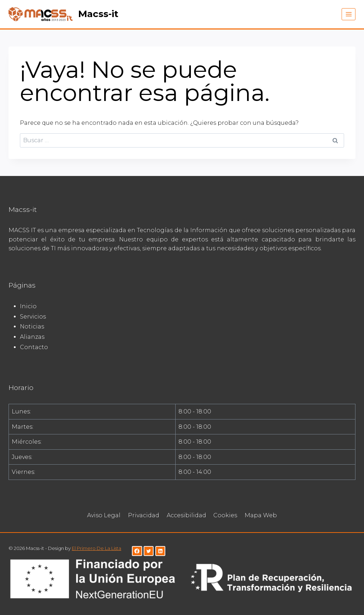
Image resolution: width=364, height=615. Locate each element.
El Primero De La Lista (97, 548)
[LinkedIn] (160, 551)
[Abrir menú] (349, 14)
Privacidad (144, 515)
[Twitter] (149, 551)
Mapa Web (261, 515)
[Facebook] (137, 551)
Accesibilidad (186, 515)
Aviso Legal (104, 515)
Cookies (225, 515)
